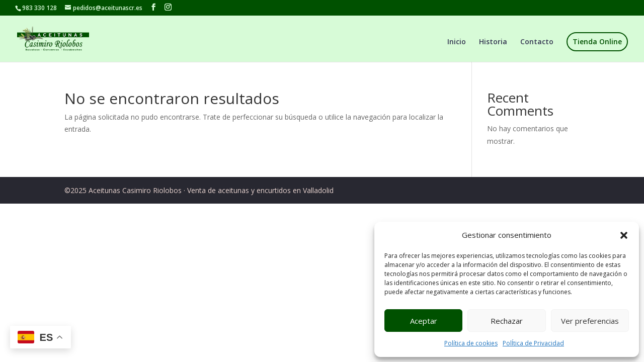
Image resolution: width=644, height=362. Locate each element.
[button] (624, 235)
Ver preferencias (590, 321)
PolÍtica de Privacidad (533, 343)
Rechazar (507, 321)
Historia (493, 42)
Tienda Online (597, 41)
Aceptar (424, 321)
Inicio (457, 42)
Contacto (537, 42)
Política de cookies (471, 343)
